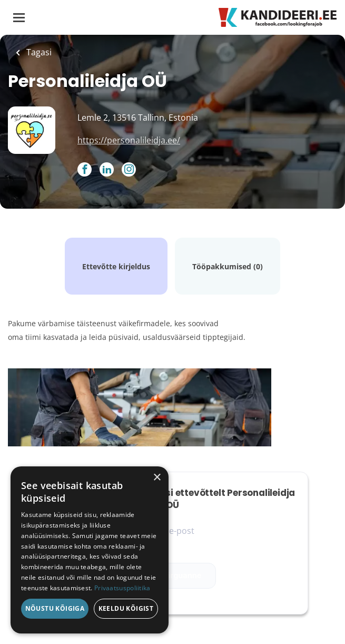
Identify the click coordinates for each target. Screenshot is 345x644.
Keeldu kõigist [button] (126, 608)
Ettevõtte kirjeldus (116, 266)
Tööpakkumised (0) (228, 266)
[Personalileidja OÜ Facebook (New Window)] (85, 170)
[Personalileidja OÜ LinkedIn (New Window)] (107, 170)
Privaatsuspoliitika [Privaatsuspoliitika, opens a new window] (122, 588)
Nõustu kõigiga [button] (55, 608)
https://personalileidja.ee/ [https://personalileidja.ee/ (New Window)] (129, 140)
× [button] (157, 478)
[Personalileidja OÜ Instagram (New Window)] (129, 170)
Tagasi (38, 52)
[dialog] (90, 550)
